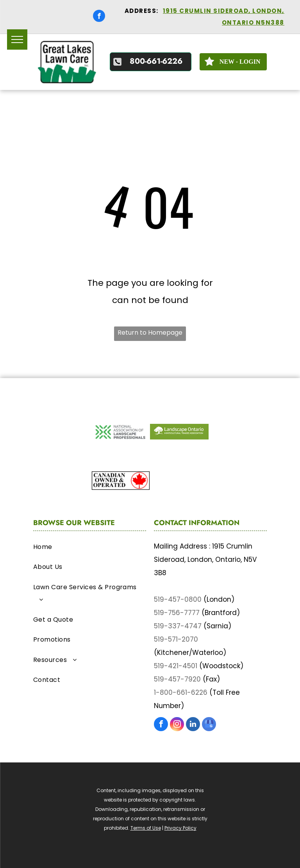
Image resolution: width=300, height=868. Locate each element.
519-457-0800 (178, 599)
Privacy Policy (180, 828)
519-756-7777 (177, 613)
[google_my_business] (209, 725)
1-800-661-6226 (181, 692)
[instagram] (177, 725)
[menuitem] (90, 549)
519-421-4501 (176, 666)
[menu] (17, 39)
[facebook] (99, 17)
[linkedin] (193, 725)
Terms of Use (146, 828)
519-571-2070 (176, 639)
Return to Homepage (150, 333)
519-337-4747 (178, 626)
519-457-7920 (177, 679)
